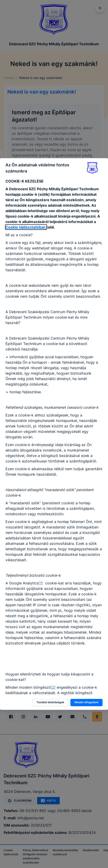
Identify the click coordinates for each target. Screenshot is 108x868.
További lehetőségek (50, 702)
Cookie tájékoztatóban (26, 227)
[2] (53, 687)
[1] (41, 583)
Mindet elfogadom (86, 702)
